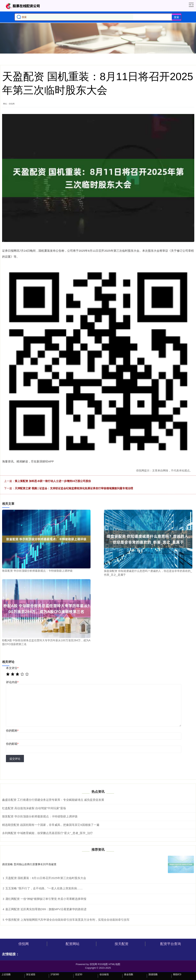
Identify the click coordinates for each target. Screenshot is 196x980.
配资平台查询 (171, 944)
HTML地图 (114, 964)
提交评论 (15, 759)
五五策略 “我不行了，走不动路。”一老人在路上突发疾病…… (44, 888)
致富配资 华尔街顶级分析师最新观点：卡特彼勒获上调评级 (40, 816)
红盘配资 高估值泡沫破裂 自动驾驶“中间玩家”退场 (34, 808)
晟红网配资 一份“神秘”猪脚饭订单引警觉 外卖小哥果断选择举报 (46, 899)
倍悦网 (24, 944)
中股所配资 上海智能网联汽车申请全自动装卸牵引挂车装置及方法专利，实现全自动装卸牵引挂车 (67, 920)
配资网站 (73, 944)
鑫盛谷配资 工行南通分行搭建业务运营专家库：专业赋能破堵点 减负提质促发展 (53, 800)
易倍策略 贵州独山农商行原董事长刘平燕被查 (29, 864)
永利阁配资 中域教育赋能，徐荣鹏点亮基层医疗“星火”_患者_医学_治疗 (47, 833)
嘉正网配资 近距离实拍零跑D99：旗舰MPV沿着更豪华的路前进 (46, 909)
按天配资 (122, 944)
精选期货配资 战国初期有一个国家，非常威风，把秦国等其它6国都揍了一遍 (51, 825)
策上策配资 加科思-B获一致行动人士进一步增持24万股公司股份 (53, 481)
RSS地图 (103, 964)
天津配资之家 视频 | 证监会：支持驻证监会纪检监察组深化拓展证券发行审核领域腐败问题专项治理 (74, 488)
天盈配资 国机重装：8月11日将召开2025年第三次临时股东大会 (46, 878)
